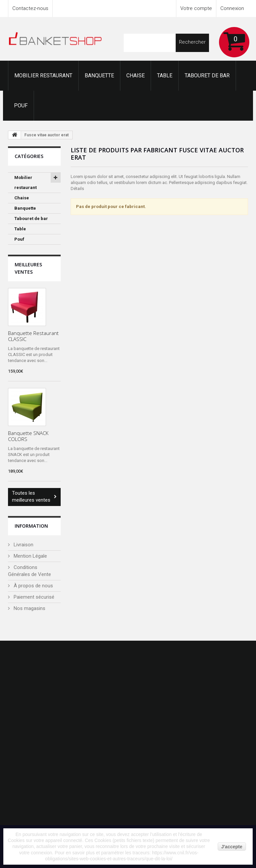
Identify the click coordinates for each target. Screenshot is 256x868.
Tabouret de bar (207, 75)
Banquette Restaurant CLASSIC (33, 336)
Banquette (99, 75)
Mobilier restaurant (43, 75)
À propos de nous (33, 586)
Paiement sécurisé (33, 597)
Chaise (135, 75)
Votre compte (196, 8)
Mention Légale (30, 556)
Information (31, 526)
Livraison (23, 545)
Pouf (21, 105)
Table (165, 75)
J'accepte (232, 847)
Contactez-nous (30, 8)
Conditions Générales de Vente (29, 571)
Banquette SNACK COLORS (28, 436)
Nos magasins (29, 608)
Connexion (232, 8)
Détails (77, 188)
